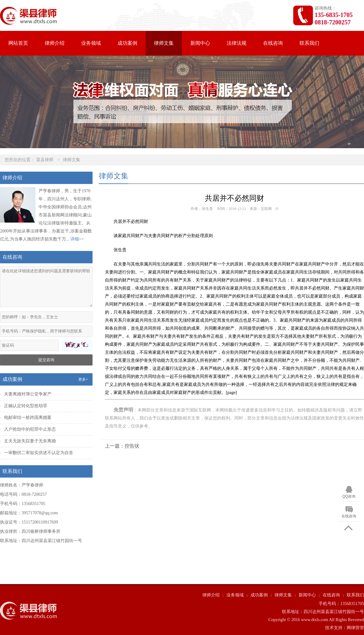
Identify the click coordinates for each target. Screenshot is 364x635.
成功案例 (127, 43)
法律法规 (237, 43)
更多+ (83, 379)
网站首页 (18, 43)
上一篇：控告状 (122, 446)
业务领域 (91, 43)
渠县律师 (45, 160)
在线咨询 (273, 43)
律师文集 (164, 43)
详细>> (77, 239)
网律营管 (355, 628)
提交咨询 (46, 360)
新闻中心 (200, 43)
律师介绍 (55, 43)
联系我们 (309, 43)
